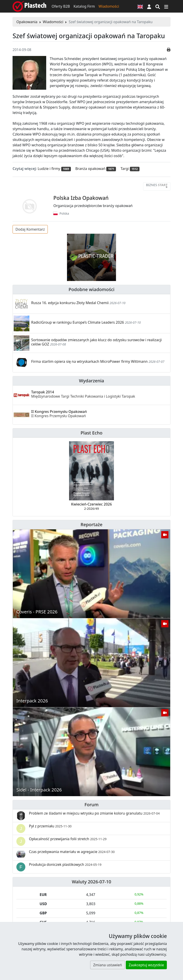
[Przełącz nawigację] (166, 6)
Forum (92, 805)
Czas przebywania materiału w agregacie (72, 852)
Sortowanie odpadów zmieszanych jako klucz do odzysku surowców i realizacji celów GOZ (96, 342)
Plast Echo (91, 433)
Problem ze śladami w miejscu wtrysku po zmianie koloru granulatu (94, 813)
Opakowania (27, 22)
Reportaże (91, 525)
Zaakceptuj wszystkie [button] (146, 965)
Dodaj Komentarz (30, 229)
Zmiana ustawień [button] (107, 965)
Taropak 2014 (83, 394)
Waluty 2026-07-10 (91, 882)
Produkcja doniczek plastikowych (65, 864)
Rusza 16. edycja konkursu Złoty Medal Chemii (70, 303)
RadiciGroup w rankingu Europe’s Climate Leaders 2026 (78, 322)
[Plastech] (29, 6)
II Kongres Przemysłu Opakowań (59, 414)
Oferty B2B (61, 6)
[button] (149, 6)
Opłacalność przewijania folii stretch (68, 839)
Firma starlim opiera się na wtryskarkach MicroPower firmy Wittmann (89, 361)
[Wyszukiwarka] (158, 6)
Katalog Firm (84, 6)
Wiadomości (109, 6)
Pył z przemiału (50, 826)
